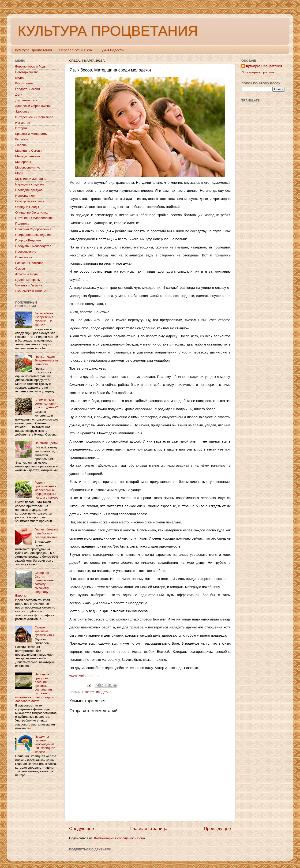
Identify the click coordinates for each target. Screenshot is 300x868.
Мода (19, 173)
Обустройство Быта (30, 201)
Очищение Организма (31, 212)
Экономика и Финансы (32, 291)
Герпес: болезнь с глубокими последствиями (46, 533)
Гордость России (28, 89)
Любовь (21, 145)
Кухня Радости (112, 50)
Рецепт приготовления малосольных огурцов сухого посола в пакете (46, 490)
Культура (22, 139)
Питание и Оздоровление (34, 218)
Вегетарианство (27, 72)
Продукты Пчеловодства (33, 246)
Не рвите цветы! (46, 443)
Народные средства (30, 184)
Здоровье (22, 111)
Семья (20, 269)
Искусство (23, 123)
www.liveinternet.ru (84, 676)
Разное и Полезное (29, 263)
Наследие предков (29, 190)
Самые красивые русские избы (44, 631)
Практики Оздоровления (33, 229)
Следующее (82, 829)
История (21, 128)
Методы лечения (28, 156)
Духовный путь (26, 100)
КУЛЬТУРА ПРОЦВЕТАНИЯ (108, 31)
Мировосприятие (28, 167)
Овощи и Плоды (27, 207)
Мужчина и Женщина (31, 179)
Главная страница (149, 829)
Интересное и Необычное (34, 117)
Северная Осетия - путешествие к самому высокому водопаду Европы (36, 584)
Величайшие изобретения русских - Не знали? (44, 319)
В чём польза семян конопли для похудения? (46, 404)
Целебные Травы (28, 280)
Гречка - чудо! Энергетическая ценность (46, 360)
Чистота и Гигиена (29, 285)
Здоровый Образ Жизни (33, 106)
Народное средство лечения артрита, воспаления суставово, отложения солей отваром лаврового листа (34, 688)
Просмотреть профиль (258, 72)
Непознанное (25, 196)
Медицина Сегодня (29, 151)
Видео (20, 78)
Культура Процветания (34, 50)
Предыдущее (217, 829)
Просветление (26, 252)
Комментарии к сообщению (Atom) (120, 838)
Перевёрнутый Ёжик (76, 50)
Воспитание (91, 692)
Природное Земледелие (33, 235)
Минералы (23, 162)
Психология (24, 257)
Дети (105, 692)
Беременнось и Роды (31, 66)
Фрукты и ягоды (27, 274)
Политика (22, 224)
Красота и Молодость (31, 134)
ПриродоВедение (28, 240)
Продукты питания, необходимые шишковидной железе (45, 744)
